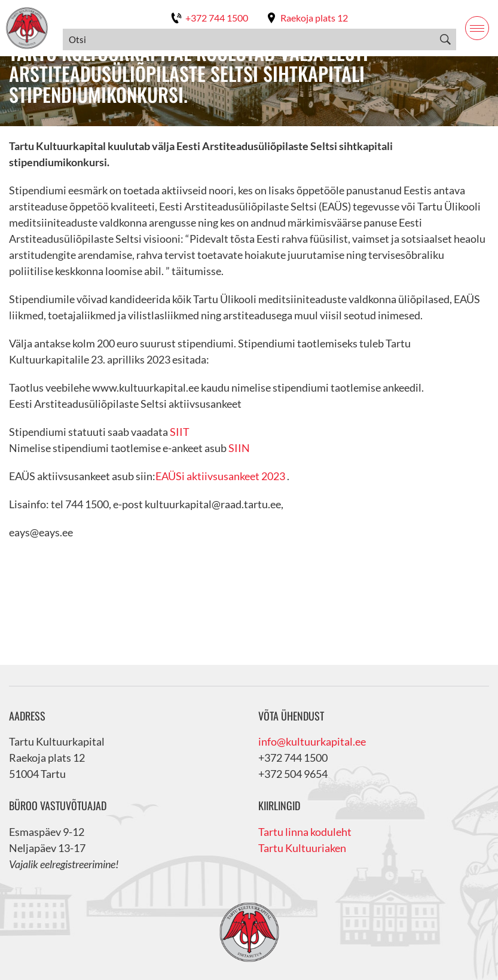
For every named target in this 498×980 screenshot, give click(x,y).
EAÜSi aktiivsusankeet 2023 (220, 476)
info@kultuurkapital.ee (312, 741)
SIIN (238, 448)
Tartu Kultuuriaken (302, 848)
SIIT (180, 432)
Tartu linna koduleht (305, 832)
